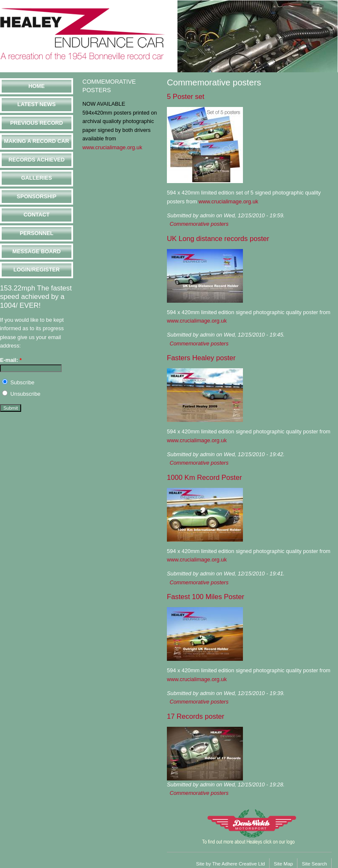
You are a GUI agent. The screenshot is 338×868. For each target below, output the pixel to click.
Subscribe (18, 382)
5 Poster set (186, 97)
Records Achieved (37, 160)
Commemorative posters (199, 224)
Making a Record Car (36, 141)
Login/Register (37, 270)
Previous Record (37, 123)
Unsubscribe (21, 394)
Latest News (37, 104)
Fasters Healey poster (201, 358)
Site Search (314, 864)
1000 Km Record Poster (204, 478)
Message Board (36, 251)
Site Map (283, 864)
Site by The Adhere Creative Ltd (230, 864)
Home (36, 86)
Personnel (37, 233)
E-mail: (11, 360)
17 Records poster (196, 716)
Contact (37, 215)
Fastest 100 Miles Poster (206, 597)
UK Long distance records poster (218, 239)
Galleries (37, 178)
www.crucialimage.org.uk (112, 147)
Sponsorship (37, 196)
